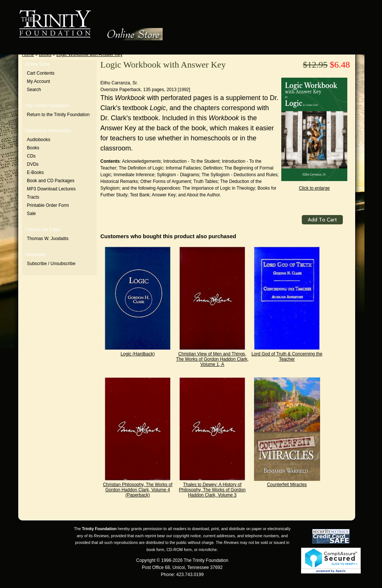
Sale (31, 214)
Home (28, 55)
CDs (31, 156)
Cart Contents (41, 73)
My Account (38, 81)
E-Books (35, 172)
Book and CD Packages (51, 181)
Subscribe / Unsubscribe (51, 264)
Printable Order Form (48, 205)
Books (45, 55)
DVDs (33, 164)
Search (34, 90)
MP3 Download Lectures (51, 189)
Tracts (33, 197)
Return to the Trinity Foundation (58, 115)
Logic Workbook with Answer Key (89, 55)
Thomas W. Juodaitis (48, 239)
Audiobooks (39, 140)
